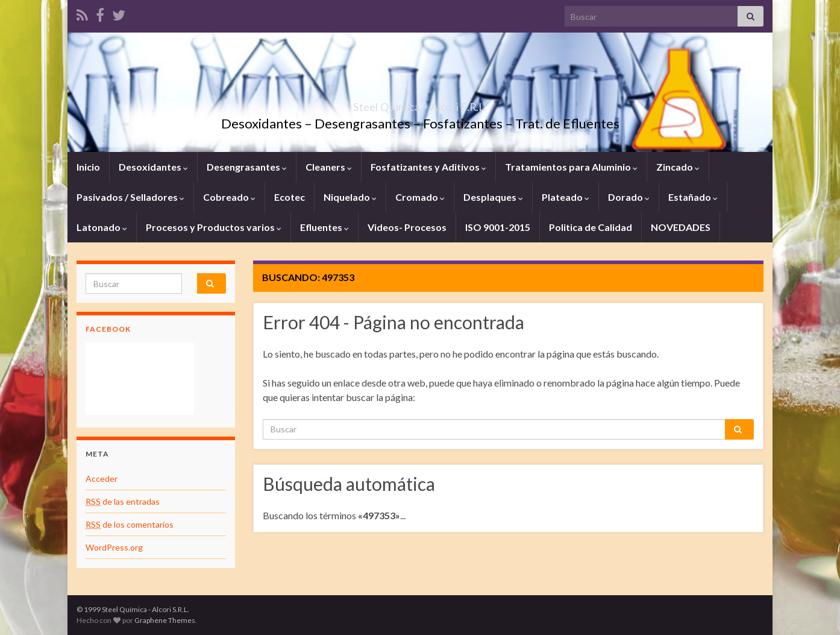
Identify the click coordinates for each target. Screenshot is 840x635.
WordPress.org (114, 547)
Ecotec (290, 197)
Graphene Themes (165, 620)
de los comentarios (130, 524)
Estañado (693, 197)
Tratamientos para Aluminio (571, 167)
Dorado (629, 197)
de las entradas (123, 501)
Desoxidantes (153, 167)
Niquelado (350, 197)
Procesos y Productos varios (214, 227)
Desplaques (493, 197)
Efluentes (324, 227)
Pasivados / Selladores (130, 197)
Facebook (108, 329)
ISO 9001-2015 (498, 227)
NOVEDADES (681, 227)
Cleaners (329, 167)
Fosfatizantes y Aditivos (428, 167)
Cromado (420, 197)
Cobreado (229, 197)
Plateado (566, 197)
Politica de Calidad (591, 227)
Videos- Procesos (407, 227)
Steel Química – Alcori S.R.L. (420, 103)
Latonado (102, 227)
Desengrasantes (247, 167)
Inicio (88, 167)
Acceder (102, 479)
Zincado (678, 167)
